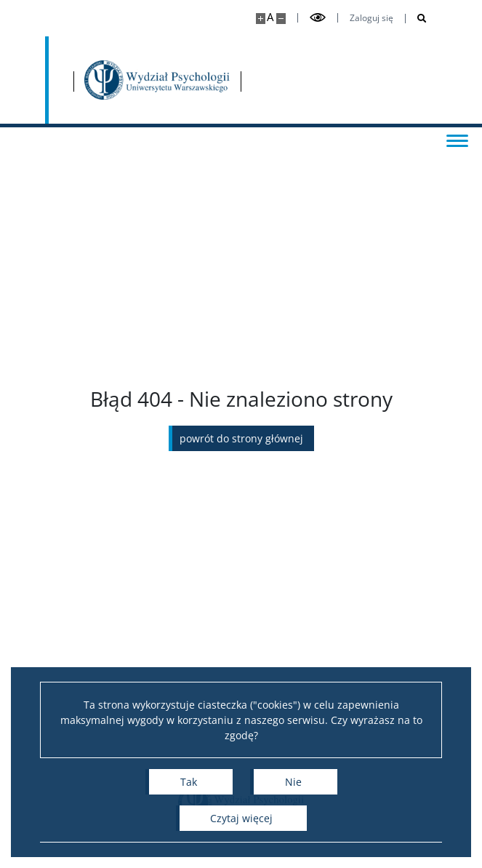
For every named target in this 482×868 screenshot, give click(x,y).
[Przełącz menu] (457, 140)
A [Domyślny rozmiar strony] (270, 17)
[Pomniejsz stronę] (281, 19)
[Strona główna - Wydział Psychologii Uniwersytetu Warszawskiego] (158, 80)
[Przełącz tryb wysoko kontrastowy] (318, 18)
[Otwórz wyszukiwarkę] (416, 19)
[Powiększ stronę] (261, 19)
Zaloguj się (371, 18)
